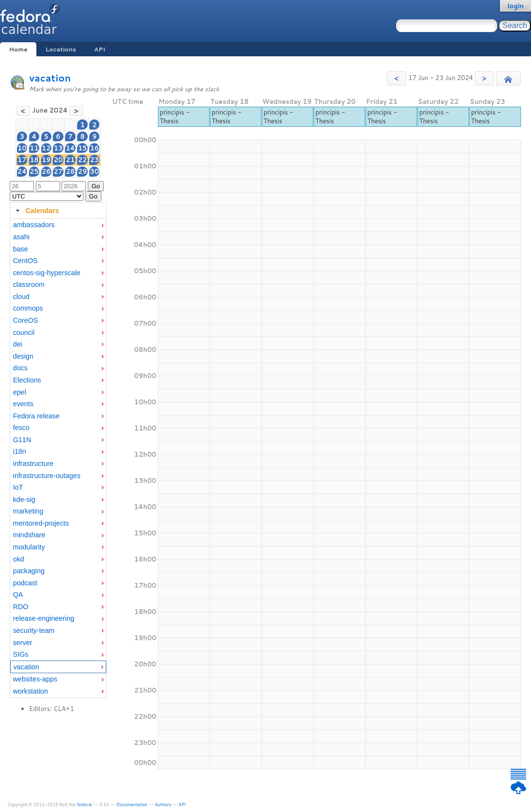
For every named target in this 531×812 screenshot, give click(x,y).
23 (95, 160)
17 (22, 160)
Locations (61, 49)
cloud (21, 297)
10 (22, 148)
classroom (29, 284)
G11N (22, 440)
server (23, 643)
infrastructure (33, 464)
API (100, 49)
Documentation (132, 804)
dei (18, 344)
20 (58, 160)
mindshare (29, 535)
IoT (18, 487)
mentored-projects (41, 523)
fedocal (85, 804)
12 (46, 148)
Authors (163, 804)
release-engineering (44, 618)
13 (58, 148)
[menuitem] (58, 225)
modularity (29, 547)
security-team (34, 630)
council (24, 332)
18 (34, 160)
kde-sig (24, 499)
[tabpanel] (58, 458)
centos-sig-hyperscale (47, 273)
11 (34, 148)
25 (34, 171)
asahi (21, 237)
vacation (50, 78)
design (23, 356)
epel (20, 392)
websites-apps (35, 679)
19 (46, 160)
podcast (25, 583)
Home (18, 49)
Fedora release (36, 416)
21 (71, 160)
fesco (21, 428)
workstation (31, 691)
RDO (21, 607)
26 (46, 171)
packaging (29, 571)
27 (58, 171)
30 (95, 171)
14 (70, 148)
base (21, 249)
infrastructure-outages (47, 476)
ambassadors (34, 225)
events (23, 404)
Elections (27, 380)
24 (22, 171)
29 (83, 171)
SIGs (21, 654)
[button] (396, 78)
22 (83, 160)
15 (83, 148)
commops (28, 308)
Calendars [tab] (36, 211)
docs (20, 368)
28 (71, 171)
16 (95, 148)
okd (19, 559)
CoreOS (26, 320)
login (515, 6)
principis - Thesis (175, 116)
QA (18, 595)
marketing (28, 511)
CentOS (25, 261)
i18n (20, 451)
